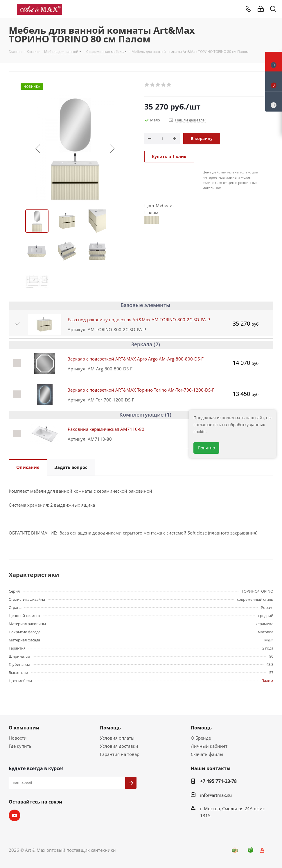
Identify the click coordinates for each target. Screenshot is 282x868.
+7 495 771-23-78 (218, 781)
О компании (24, 728)
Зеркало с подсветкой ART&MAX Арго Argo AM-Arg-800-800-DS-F (136, 359)
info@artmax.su (216, 795)
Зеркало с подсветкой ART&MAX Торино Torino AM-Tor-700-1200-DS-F (141, 390)
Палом (267, 681)
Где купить (20, 746)
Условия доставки (119, 746)
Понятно (206, 448)
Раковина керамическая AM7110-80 (106, 429)
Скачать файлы (207, 754)
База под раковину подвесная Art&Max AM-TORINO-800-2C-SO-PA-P (139, 320)
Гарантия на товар (120, 754)
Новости (18, 738)
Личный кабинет (209, 746)
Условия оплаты (117, 738)
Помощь (110, 728)
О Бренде (201, 738)
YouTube (15, 815)
